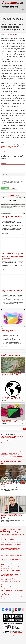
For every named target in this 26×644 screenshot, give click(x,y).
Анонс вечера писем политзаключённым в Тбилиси (13, 484)
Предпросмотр (13, 188)
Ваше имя (3, 159)
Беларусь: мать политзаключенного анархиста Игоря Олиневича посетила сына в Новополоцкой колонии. (12, 444)
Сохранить (5, 188)
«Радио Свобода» (12, 75)
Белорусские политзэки (6, 153)
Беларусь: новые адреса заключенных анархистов (12, 456)
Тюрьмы (11, 149)
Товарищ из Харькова (7, 378)
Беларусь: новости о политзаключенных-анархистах (12, 451)
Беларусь (3, 150)
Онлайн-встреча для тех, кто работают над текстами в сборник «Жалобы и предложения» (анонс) (11, 583)
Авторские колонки (10, 195)
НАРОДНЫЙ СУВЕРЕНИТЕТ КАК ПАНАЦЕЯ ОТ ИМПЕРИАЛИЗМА (12, 398)
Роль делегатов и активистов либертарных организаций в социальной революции (10, 330)
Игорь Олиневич (5, 152)
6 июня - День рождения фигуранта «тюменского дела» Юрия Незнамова (12, 515)
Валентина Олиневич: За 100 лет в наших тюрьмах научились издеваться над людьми (12, 437)
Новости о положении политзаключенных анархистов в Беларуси (10, 440)
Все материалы (8, 540)
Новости (3, 15)
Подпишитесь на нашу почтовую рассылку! (10, 531)
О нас (13, 635)
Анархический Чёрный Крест (7, 146)
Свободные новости (10, 355)
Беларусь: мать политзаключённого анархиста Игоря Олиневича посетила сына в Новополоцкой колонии (12, 448)
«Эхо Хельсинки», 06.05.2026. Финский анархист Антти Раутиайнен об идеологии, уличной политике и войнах (13, 255)
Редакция (15, 35)
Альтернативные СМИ (6, 148)
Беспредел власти (5, 149)
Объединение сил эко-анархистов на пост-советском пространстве (13, 421)
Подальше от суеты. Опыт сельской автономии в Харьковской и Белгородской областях (12, 375)
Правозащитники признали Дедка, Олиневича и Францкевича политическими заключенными (11, 454)
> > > (13, 601)
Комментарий (5, 163)
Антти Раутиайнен (6, 258)
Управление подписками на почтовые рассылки (12, 534)
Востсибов (5, 220)
